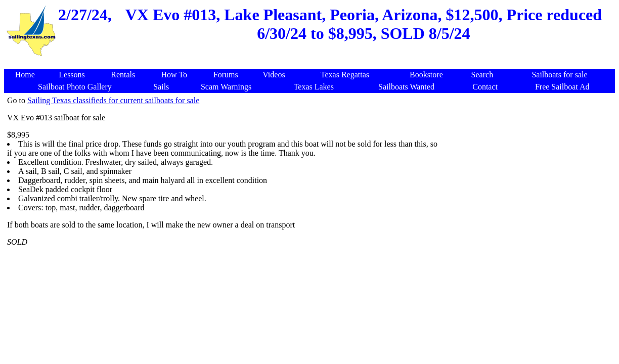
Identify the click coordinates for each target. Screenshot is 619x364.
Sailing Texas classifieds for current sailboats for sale (113, 100)
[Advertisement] (527, 248)
